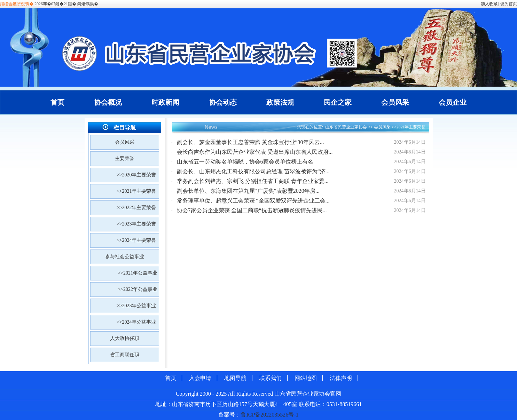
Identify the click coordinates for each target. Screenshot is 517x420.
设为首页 (509, 4)
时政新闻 (165, 102)
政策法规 (280, 102)
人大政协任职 (125, 338)
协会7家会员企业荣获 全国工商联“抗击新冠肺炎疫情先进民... (252, 210)
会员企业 (453, 102)
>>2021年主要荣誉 (138, 191)
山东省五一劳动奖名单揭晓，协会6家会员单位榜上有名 (245, 162)
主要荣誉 (125, 159)
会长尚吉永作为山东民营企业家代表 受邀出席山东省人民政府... (255, 152)
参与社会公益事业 (125, 257)
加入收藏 (489, 4)
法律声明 (341, 378)
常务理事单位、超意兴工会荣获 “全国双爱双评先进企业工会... (253, 201)
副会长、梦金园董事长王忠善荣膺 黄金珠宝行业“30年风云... (250, 142)
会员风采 (395, 102)
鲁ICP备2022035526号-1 (269, 415)
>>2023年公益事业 (138, 306)
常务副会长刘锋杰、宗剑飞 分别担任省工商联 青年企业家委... (253, 181)
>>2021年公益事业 (138, 273)
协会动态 (223, 102)
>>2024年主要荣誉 (138, 240)
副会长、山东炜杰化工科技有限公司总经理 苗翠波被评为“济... (253, 171)
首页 (57, 102)
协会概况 (108, 102)
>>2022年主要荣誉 (138, 208)
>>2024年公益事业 (138, 322)
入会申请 (200, 378)
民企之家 (338, 102)
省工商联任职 (125, 355)
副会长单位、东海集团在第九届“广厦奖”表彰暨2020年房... (248, 191)
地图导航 (235, 378)
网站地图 (306, 378)
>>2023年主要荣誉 (138, 224)
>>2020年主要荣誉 (138, 175)
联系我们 (271, 378)
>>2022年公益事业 (138, 289)
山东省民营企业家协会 (346, 127)
